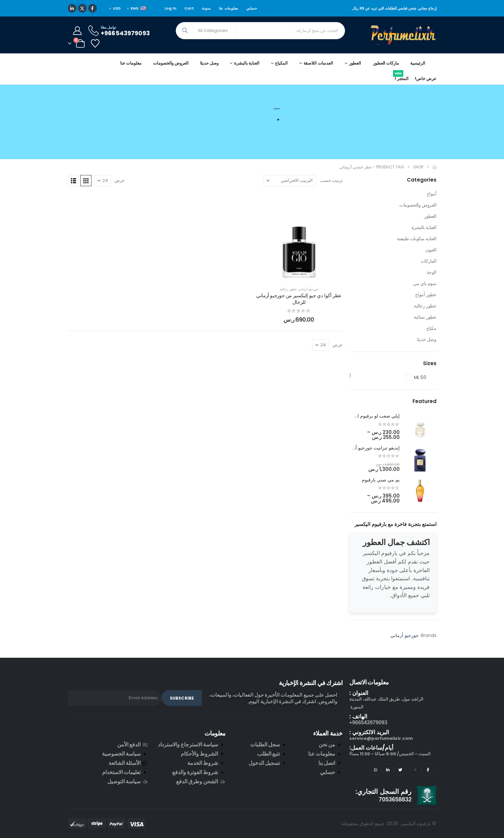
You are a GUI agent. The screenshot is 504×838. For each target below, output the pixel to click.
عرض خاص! (425, 79)
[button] (86, 181)
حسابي (252, 8)
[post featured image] (420, 427)
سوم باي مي (425, 283)
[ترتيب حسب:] (290, 181)
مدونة (206, 8)
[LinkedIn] (72, 8)
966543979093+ (368, 722)
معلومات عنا (229, 8)
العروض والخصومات (171, 63)
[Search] (185, 31)
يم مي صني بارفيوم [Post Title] (381, 480)
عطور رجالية (288, 289)
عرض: (119, 180)
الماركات (429, 261)
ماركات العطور (386, 63)
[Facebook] (93, 8)
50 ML (420, 377)
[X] (82, 8)
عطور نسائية (425, 317)
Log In (171, 8)
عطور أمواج (426, 295)
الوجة (432, 272)
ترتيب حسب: (331, 180)
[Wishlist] (95, 43)
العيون (431, 250)
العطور (430, 216)
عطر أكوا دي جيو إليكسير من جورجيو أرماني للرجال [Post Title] (299, 299)
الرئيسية (418, 63)
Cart (189, 8)
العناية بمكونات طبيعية (417, 239)
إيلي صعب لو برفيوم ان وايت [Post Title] (371, 416)
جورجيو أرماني (308, 289)
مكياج (431, 328)
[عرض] (103, 181)
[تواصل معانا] (119, 30)
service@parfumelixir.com (381, 738)
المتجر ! (401, 77)
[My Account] (78, 31)
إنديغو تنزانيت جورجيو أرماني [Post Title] (372, 448)
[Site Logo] (404, 35)
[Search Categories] (215, 31)
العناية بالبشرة (424, 227)
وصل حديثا (209, 63)
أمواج (432, 194)
